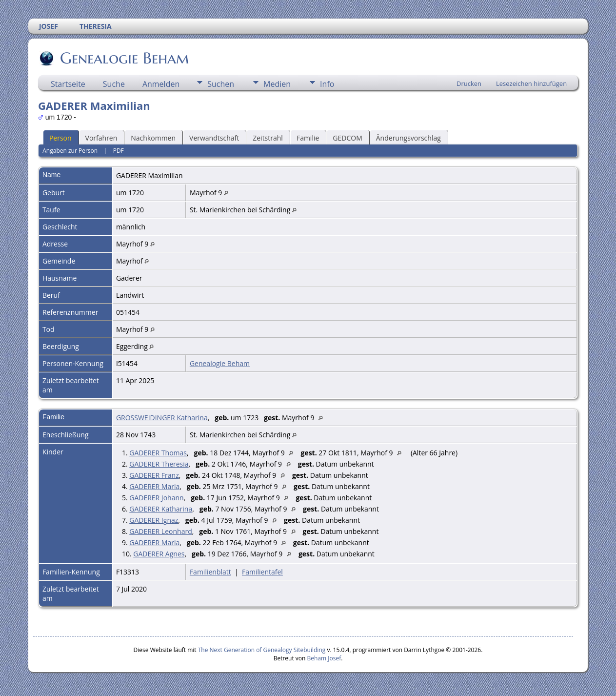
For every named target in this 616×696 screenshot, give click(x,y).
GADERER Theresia (159, 464)
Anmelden (161, 84)
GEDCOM (347, 138)
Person (60, 138)
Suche (114, 84)
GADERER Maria (154, 486)
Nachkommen (153, 138)
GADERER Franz (154, 475)
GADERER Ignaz (154, 520)
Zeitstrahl (268, 138)
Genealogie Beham (124, 58)
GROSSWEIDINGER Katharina (162, 418)
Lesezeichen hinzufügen (531, 83)
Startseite (68, 84)
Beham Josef (324, 658)
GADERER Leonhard (161, 531)
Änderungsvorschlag (408, 138)
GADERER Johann (156, 498)
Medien (277, 84)
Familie (308, 138)
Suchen (221, 84)
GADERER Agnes (159, 554)
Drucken (469, 83)
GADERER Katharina (161, 509)
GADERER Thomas (158, 453)
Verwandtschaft (214, 138)
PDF (119, 151)
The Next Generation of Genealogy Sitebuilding (262, 650)
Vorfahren (101, 138)
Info (327, 84)
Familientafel (262, 572)
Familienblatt (210, 572)
